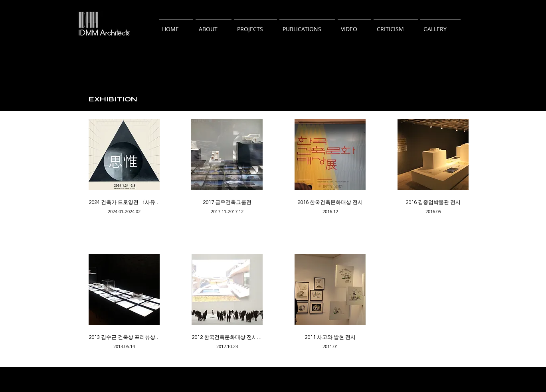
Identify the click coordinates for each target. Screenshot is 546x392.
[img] (124, 170)
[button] (214, 26)
